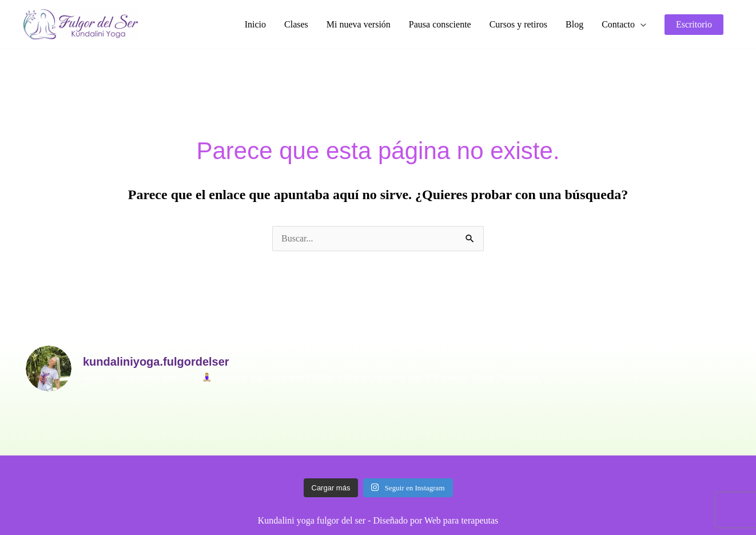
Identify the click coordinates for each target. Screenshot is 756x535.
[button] (624, 25)
